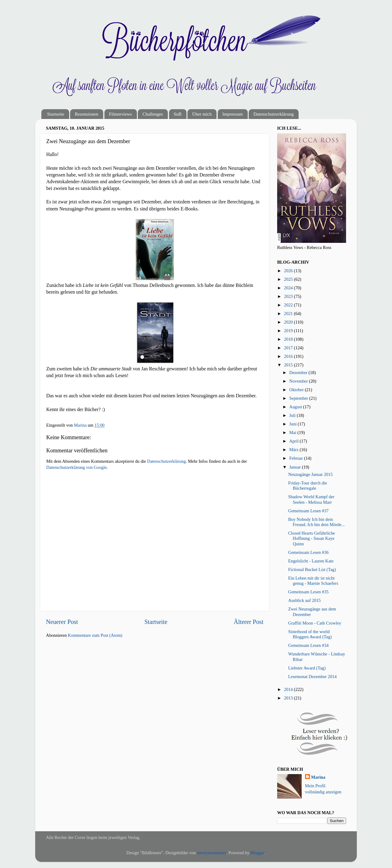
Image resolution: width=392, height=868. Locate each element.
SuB (178, 114)
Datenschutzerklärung (273, 114)
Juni (294, 424)
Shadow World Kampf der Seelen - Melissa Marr (311, 499)
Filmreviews (121, 114)
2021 (289, 313)
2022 (289, 305)
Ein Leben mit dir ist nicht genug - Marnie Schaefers (313, 581)
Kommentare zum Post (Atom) (95, 635)
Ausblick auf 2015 (304, 600)
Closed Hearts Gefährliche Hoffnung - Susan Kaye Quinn (312, 538)
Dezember (299, 373)
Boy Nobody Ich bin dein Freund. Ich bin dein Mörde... (316, 522)
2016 (289, 356)
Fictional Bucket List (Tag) (312, 569)
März (295, 450)
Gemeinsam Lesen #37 (308, 511)
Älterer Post (249, 622)
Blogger (258, 853)
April (295, 441)
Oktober (297, 390)
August (296, 407)
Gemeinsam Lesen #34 (308, 645)
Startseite (56, 114)
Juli (293, 415)
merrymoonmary (212, 853)
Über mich (202, 114)
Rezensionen (87, 114)
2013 (289, 698)
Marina (318, 777)
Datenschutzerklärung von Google (76, 467)
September (299, 398)
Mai (294, 432)
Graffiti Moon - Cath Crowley (315, 623)
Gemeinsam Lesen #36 (308, 552)
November (299, 381)
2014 (289, 689)
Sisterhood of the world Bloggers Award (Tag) (310, 634)
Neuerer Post (62, 622)
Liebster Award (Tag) (307, 668)
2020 (289, 322)
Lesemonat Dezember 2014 (312, 677)
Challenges (153, 114)
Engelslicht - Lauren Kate (311, 561)
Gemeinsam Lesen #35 (308, 592)
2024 (289, 288)
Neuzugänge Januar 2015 (310, 474)
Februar (297, 458)
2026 (289, 271)
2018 (289, 339)
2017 (289, 348)
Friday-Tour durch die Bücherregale (308, 486)
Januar (296, 467)
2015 (289, 365)
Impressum (233, 114)
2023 (289, 296)
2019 (289, 331)
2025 (289, 279)
